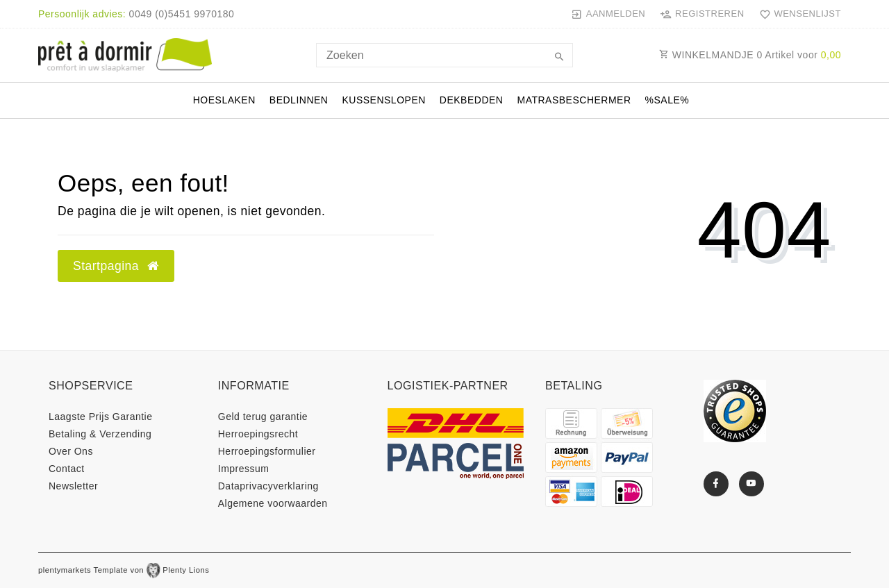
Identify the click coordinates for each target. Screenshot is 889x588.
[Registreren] (702, 14)
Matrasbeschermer (574, 100)
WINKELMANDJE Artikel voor (750, 55)
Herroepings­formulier (267, 451)
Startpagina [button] (116, 266)
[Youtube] (751, 484)
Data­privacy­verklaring (268, 486)
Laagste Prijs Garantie (101, 417)
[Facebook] (716, 484)
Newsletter (73, 486)
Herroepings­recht (258, 434)
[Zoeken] (559, 58)
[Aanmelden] (608, 14)
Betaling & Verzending (100, 434)
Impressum (244, 469)
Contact (67, 469)
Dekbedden (472, 100)
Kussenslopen (383, 100)
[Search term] (444, 55)
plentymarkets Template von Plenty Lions (124, 570)
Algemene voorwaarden (273, 503)
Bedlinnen (299, 100)
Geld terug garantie (263, 417)
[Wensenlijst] (797, 14)
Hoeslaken (224, 100)
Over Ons (71, 451)
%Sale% (667, 100)
